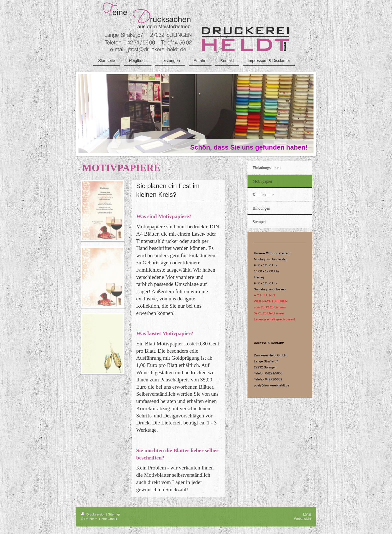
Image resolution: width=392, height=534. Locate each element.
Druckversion (94, 514)
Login (307, 514)
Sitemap (114, 514)
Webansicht (302, 519)
